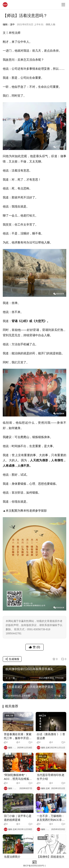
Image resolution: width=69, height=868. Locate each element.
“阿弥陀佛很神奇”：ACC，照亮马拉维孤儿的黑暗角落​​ (18, 777)
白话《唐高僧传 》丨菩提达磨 (51, 736)
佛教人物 (50, 24)
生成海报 (12, 659)
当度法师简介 (12, 857)
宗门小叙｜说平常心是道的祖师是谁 (18, 818)
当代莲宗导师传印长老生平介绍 (51, 777)
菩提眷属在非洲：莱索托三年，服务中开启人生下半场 (18, 736)
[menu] (63, 5)
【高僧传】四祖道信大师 (51, 859)
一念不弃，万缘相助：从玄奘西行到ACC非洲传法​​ (51, 818)
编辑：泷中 (9, 24)
